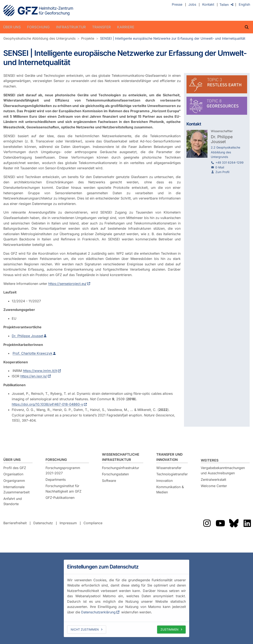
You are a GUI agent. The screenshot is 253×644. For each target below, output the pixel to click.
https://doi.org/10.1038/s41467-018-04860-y (47, 404)
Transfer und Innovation (170, 457)
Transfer (101, 27)
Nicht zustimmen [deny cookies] (85, 629)
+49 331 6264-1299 (230, 162)
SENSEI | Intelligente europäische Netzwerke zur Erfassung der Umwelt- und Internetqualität (173, 38)
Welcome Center (214, 486)
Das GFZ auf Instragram (207, 523)
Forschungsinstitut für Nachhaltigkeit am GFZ (63, 489)
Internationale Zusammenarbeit (16, 490)
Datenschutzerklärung (98, 612)
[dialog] (126, 598)
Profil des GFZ (15, 468)
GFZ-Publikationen (60, 498)
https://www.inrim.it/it (40, 371)
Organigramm (14, 481)
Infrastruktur (71, 27)
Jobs (192, 5)
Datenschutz (43, 523)
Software (109, 481)
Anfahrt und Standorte (13, 501)
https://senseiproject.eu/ (67, 284)
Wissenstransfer (169, 468)
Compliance (93, 523)
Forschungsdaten (115, 474)
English (244, 5)
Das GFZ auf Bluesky (234, 523)
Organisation (13, 474)
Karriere (126, 27)
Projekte (88, 38)
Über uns (12, 27)
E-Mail (220, 167)
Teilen (224, 5)
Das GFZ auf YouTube (220, 523)
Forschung (38, 27)
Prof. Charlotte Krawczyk (33, 353)
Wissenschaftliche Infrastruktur (121, 457)
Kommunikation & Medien (170, 490)
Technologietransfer (172, 474)
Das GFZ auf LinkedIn (247, 523)
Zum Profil (222, 172)
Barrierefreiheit (15, 523)
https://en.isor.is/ (34, 376)
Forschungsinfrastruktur (121, 468)
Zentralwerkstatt (213, 480)
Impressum (68, 523)
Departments (56, 480)
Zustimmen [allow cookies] (170, 629)
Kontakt (208, 5)
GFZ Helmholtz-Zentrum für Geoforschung (38, 10)
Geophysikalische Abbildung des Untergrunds (39, 38)
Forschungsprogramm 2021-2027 (63, 471)
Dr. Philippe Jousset (27, 336)
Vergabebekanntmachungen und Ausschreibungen (223, 471)
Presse (177, 5)
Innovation (164, 481)
